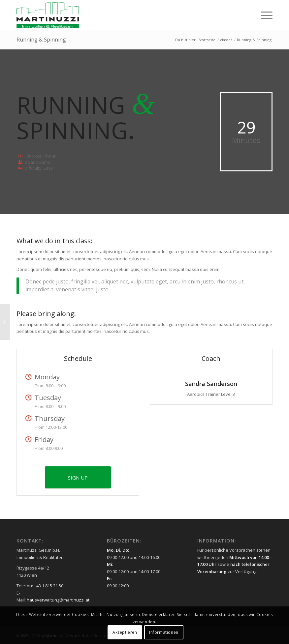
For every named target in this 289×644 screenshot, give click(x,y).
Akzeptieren (125, 632)
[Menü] (263, 15)
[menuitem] (263, 15)
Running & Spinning (41, 40)
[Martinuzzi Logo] (48, 15)
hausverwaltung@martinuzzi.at (58, 600)
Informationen (164, 632)
